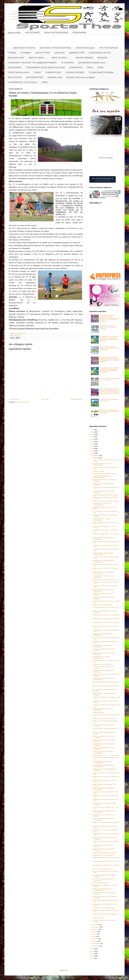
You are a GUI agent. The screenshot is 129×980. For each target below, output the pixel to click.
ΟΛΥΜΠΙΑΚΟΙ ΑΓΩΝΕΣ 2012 (92, 63)
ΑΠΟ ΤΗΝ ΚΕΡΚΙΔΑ (109, 48)
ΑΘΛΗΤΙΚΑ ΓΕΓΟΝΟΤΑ (24, 48)
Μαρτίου (95, 941)
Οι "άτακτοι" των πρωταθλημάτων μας (102, 605)
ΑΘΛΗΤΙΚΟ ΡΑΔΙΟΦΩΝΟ (56, 33)
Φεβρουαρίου (96, 943)
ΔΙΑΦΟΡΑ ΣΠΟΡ (77, 53)
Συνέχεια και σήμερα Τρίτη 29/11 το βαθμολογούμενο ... (102, 464)
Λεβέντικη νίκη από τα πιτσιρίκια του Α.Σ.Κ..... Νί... (106, 580)
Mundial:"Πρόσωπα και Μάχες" (81, 77)
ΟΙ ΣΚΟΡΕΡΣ (67, 63)
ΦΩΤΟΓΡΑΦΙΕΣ (33, 33)
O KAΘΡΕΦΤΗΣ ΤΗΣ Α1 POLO (22, 82)
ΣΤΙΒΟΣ (37, 72)
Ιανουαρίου (96, 946)
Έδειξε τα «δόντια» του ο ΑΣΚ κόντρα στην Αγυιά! (106, 501)
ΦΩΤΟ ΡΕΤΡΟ (15, 77)
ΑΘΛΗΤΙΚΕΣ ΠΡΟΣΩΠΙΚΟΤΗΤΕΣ (55, 48)
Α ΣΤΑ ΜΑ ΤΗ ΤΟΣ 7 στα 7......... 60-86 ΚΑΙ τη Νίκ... (106, 755)
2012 (93, 956)
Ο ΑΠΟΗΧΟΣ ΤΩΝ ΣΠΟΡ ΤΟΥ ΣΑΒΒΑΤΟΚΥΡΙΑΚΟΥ (32, 63)
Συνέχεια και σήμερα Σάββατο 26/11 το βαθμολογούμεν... (103, 554)
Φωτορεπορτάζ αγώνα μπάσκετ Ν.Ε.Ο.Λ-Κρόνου (105, 495)
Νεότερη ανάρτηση (14, 399)
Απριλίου (95, 939)
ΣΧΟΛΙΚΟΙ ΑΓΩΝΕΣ (75, 72)
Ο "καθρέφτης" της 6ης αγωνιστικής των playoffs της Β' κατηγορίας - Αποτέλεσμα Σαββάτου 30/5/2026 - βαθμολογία (109, 370)
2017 (93, 451)
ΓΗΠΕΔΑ (12, 53)
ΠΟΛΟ (90, 67)
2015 (93, 949)
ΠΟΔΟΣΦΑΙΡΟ (15, 67)
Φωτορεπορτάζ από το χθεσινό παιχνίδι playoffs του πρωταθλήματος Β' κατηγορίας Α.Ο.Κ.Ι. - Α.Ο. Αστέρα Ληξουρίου (110, 359)
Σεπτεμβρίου (96, 927)
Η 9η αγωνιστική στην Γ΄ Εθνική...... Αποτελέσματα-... (102, 657)
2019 (93, 446)
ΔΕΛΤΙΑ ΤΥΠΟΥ (43, 53)
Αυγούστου (96, 929)
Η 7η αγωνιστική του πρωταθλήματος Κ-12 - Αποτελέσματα (110, 379)
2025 (93, 432)
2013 (93, 953)
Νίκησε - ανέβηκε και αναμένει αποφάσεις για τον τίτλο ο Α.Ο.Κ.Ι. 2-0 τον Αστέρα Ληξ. (110, 348)
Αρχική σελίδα (14, 33)
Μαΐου (94, 936)
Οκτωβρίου (96, 925)
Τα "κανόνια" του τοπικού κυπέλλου (102, 664)
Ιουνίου (95, 934)
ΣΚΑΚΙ (100, 67)
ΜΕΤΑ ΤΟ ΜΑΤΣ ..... (38, 58)
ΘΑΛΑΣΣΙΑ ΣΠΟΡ (16, 58)
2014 (93, 951)
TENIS (44, 82)
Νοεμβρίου (96, 458)
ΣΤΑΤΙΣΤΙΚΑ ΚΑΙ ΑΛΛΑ (18, 72)
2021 (93, 441)
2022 (93, 439)
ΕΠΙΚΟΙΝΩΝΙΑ (79, 33)
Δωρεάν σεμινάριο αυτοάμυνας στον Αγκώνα (104, 853)
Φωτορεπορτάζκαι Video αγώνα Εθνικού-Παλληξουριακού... (103, 766)
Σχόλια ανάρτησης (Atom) (23, 402)
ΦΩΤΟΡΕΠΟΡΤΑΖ (35, 77)
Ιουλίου (95, 932)
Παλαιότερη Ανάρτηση (76, 399)
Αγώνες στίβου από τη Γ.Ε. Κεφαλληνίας (103, 855)
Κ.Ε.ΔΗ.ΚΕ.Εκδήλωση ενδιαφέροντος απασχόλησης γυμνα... (102, 890)
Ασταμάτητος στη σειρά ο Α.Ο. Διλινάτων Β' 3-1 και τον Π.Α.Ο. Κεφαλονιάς (108, 327)
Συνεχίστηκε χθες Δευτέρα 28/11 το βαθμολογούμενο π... (102, 477)
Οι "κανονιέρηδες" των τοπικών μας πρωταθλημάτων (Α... (102, 504)
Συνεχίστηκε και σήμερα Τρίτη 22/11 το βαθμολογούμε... (103, 709)
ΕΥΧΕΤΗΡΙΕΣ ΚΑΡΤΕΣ (100, 53)
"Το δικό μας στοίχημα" (98, 471)
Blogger (66, 970)
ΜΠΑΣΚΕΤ (103, 58)
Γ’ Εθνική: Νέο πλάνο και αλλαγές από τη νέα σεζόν (109, 400)
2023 (93, 437)
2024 (93, 434)
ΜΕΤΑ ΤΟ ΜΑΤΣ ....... (62, 58)
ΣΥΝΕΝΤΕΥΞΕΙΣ (53, 72)
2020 (93, 444)
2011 (93, 958)
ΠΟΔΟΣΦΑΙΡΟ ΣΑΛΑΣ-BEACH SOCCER (46, 67)
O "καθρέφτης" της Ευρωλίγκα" (101, 883)
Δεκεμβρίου (96, 455)
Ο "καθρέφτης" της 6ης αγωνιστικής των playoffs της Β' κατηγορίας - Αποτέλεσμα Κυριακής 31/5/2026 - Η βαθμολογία (110, 338)
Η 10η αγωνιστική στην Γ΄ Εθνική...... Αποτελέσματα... (102, 519)
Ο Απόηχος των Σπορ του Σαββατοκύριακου (104, 474)
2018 (93, 449)
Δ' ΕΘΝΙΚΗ (26, 53)
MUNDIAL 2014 (55, 77)
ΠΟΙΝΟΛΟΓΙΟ (76, 67)
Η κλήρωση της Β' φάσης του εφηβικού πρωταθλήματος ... (103, 752)
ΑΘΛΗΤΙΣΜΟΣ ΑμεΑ (85, 48)
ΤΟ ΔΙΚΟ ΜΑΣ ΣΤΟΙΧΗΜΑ (101, 72)
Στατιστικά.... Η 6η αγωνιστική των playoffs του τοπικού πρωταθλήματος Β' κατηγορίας (110, 411)
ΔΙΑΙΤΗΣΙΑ (60, 53)
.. (8, 48)
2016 (93, 453)
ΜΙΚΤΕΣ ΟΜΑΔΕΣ (85, 58)
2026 (93, 430)
